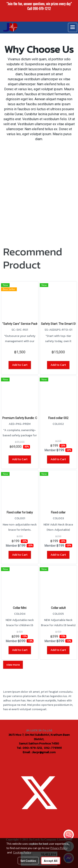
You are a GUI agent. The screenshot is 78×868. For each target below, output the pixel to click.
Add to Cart (20, 365)
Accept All (51, 861)
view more (13, 665)
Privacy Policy (59, 848)
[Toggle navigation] (73, 27)
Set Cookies (28, 861)
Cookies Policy (22, 852)
